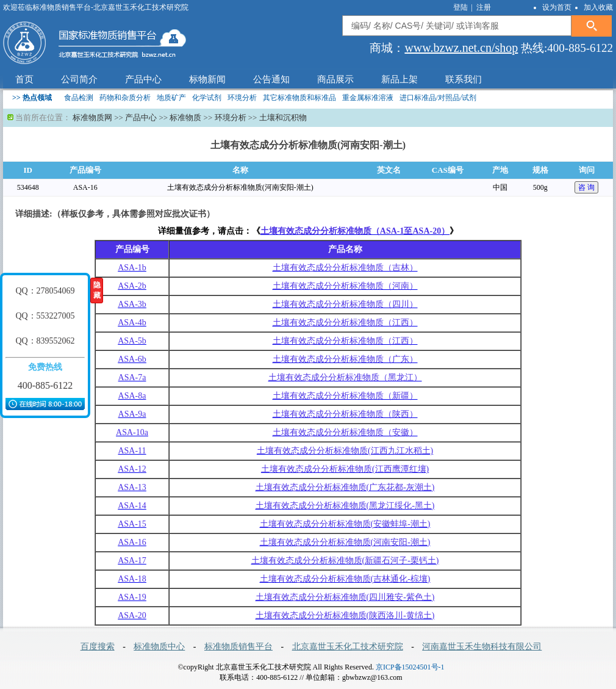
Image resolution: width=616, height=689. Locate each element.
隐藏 (97, 290)
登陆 (461, 7)
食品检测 (79, 98)
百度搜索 (98, 647)
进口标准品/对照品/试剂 (438, 98)
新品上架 (399, 79)
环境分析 (242, 98)
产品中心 (143, 79)
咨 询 (586, 187)
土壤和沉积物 (283, 117)
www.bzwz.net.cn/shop (461, 48)
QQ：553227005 (45, 316)
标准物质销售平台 (238, 647)
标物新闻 (207, 79)
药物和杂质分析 (125, 98)
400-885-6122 (45, 385)
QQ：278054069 (45, 291)
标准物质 (185, 117)
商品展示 (335, 79)
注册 (484, 7)
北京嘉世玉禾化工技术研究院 (348, 647)
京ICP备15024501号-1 (410, 667)
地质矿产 (171, 98)
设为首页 (557, 7)
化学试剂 (207, 98)
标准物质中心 (159, 647)
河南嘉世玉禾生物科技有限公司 (482, 647)
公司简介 (79, 79)
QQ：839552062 (45, 341)
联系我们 (464, 79)
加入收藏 (598, 7)
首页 (24, 79)
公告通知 (271, 79)
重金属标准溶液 (368, 98)
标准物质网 (92, 117)
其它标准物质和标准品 (299, 98)
